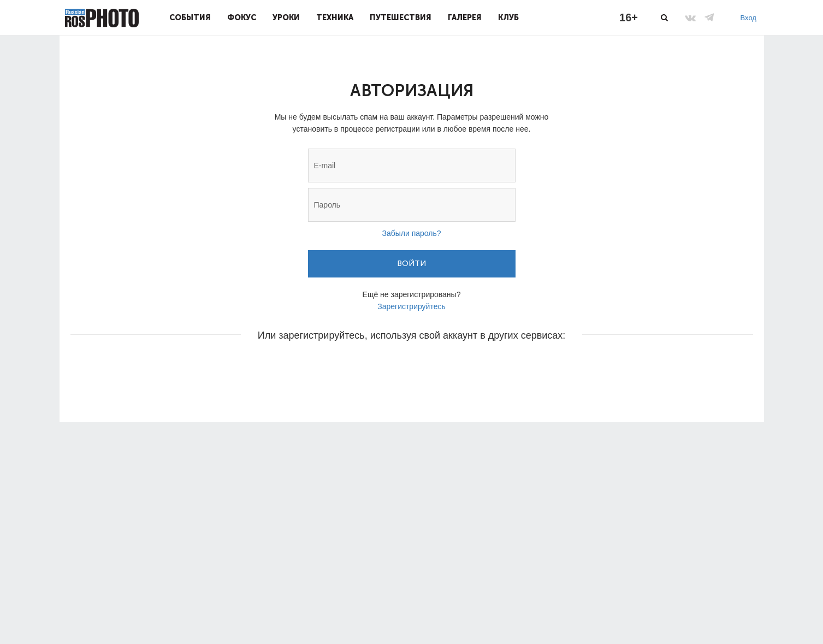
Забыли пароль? (411, 233)
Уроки (286, 17)
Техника (335, 17)
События (190, 17)
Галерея (465, 17)
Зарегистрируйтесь (411, 306)
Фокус (242, 17)
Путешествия (401, 17)
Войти (411, 264)
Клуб (508, 17)
